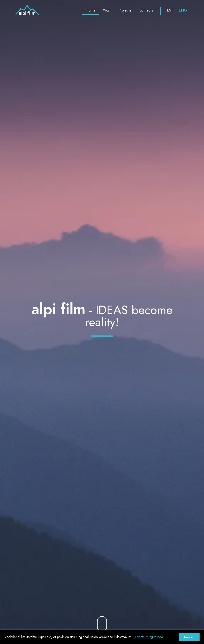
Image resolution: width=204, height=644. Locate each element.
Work (107, 10)
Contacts (146, 10)
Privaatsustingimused (148, 637)
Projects (125, 10)
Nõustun (189, 637)
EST (170, 10)
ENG (183, 10)
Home (91, 10)
